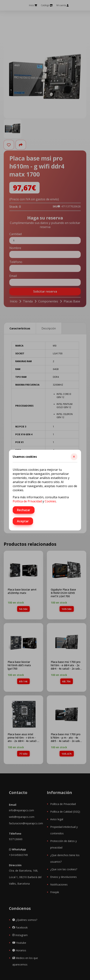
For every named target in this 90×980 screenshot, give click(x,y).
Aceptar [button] (23, 521)
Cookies (50, 501)
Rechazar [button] (24, 510)
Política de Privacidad (27, 501)
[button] (74, 457)
